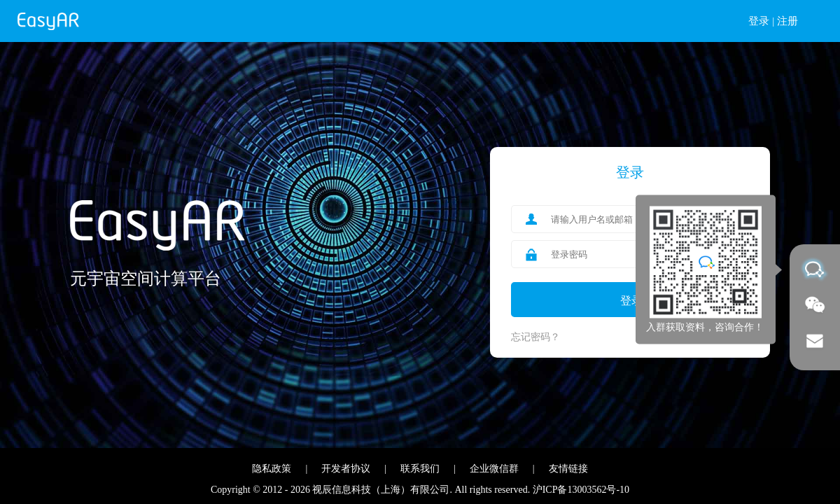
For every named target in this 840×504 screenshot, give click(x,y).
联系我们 (420, 469)
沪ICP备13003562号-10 (581, 490)
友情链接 (568, 469)
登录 (759, 21)
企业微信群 (494, 469)
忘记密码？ (535, 337)
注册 (787, 21)
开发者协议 (346, 469)
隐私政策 (272, 469)
